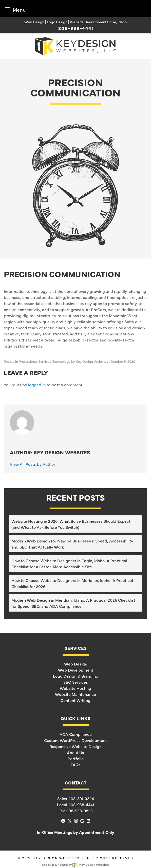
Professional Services (35, 361)
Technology (61, 361)
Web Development (76, 670)
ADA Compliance (76, 734)
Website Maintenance (75, 694)
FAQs (76, 764)
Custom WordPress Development (75, 740)
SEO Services (76, 682)
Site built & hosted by (75, 864)
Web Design (76, 664)
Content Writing (75, 700)
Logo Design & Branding (76, 676)
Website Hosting (75, 688)
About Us (75, 752)
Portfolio (76, 758)
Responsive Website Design (75, 746)
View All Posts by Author (33, 464)
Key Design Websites (57, 858)
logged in (37, 385)
